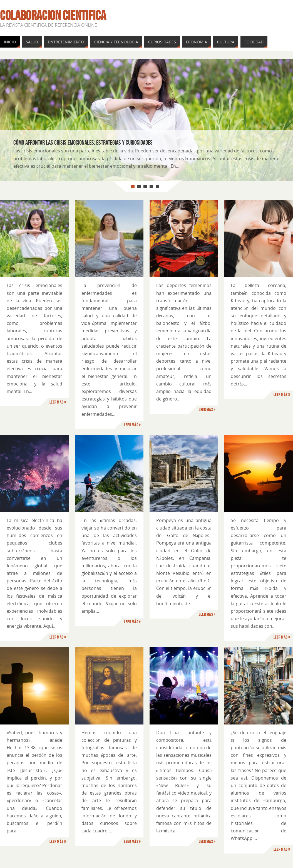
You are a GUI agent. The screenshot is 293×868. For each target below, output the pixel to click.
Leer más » (58, 402)
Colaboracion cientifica (53, 16)
